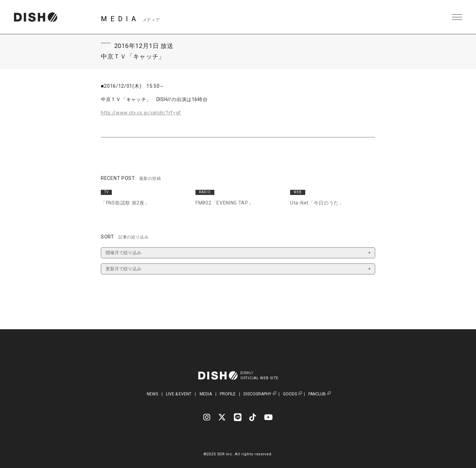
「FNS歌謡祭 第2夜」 (125, 203)
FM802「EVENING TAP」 (224, 203)
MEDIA (206, 394)
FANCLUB (317, 394)
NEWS (152, 394)
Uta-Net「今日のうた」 (317, 203)
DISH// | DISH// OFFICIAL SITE (35, 17)
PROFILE (228, 394)
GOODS (290, 394)
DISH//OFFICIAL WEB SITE (259, 375)
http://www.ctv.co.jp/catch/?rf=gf (141, 113)
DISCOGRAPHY (257, 394)
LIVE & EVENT (179, 394)
